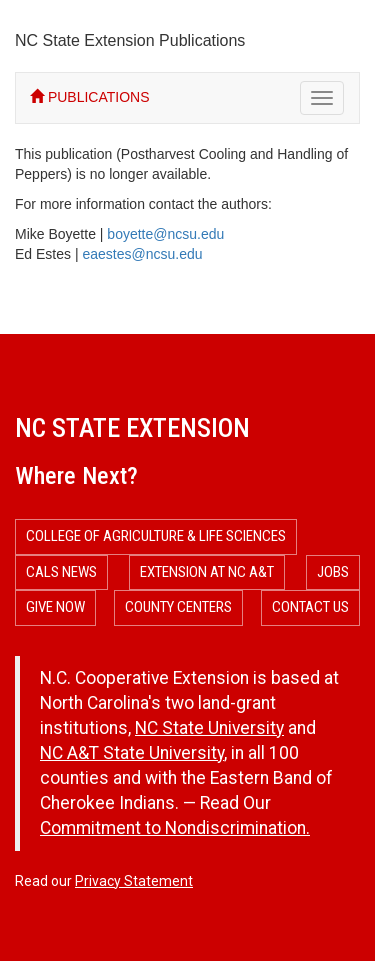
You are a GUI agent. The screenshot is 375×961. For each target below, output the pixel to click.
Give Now (55, 607)
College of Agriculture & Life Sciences (156, 536)
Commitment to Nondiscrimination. (175, 828)
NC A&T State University (132, 753)
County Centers (178, 607)
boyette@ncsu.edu (165, 234)
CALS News (61, 572)
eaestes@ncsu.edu (142, 254)
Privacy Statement (134, 881)
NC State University (209, 728)
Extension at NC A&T (207, 572)
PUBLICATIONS (90, 97)
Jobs (333, 572)
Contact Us (310, 607)
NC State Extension (132, 428)
